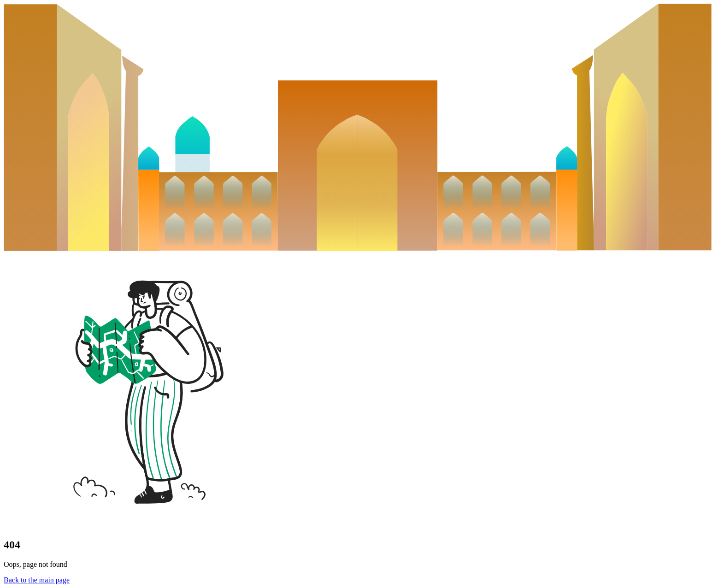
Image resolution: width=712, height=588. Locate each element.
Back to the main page (37, 580)
